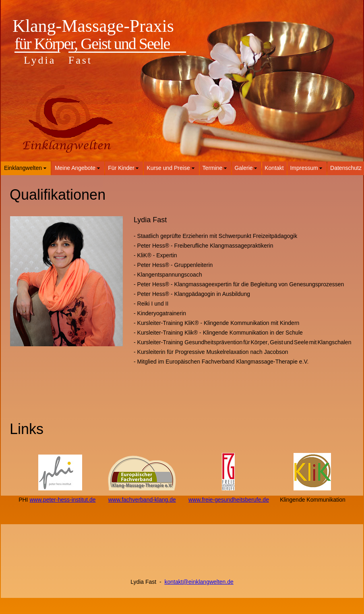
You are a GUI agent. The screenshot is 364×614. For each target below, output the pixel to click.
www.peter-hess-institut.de (62, 500)
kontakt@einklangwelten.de (199, 582)
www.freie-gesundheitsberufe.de (229, 500)
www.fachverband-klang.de (142, 500)
